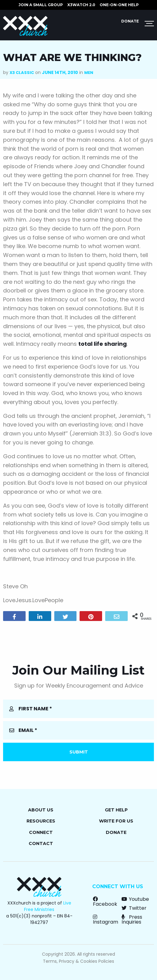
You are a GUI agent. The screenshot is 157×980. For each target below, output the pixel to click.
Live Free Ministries (48, 906)
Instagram (105, 919)
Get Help (116, 810)
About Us (41, 810)
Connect (41, 832)
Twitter (134, 908)
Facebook (105, 902)
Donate (130, 21)
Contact (41, 843)
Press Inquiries (132, 919)
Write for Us (116, 821)
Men (89, 73)
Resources (41, 821)
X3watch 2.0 (81, 5)
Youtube (135, 899)
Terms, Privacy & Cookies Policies (78, 961)
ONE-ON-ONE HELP (119, 5)
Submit (79, 752)
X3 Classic (22, 73)
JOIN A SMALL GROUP (41, 5)
